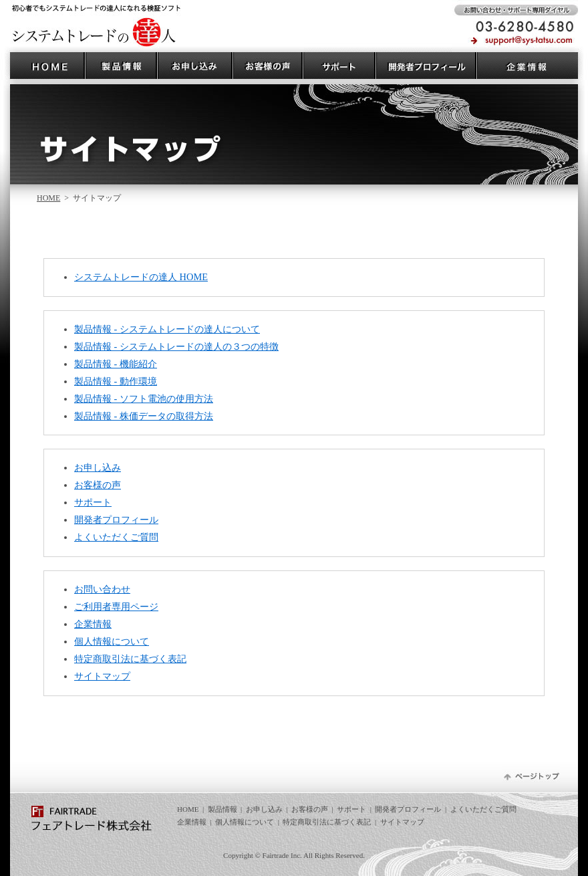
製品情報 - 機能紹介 (116, 364)
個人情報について (112, 641)
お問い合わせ (102, 589)
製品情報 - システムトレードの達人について (167, 329)
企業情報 (93, 624)
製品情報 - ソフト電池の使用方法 (144, 399)
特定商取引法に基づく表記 (130, 659)
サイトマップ (102, 676)
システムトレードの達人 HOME (141, 277)
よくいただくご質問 (116, 537)
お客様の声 (98, 485)
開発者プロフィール (116, 520)
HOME (48, 198)
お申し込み (98, 467)
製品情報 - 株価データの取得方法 (144, 416)
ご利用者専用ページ (116, 607)
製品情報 (223, 809)
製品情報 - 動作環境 (116, 381)
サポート (93, 502)
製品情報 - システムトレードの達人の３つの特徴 (176, 346)
